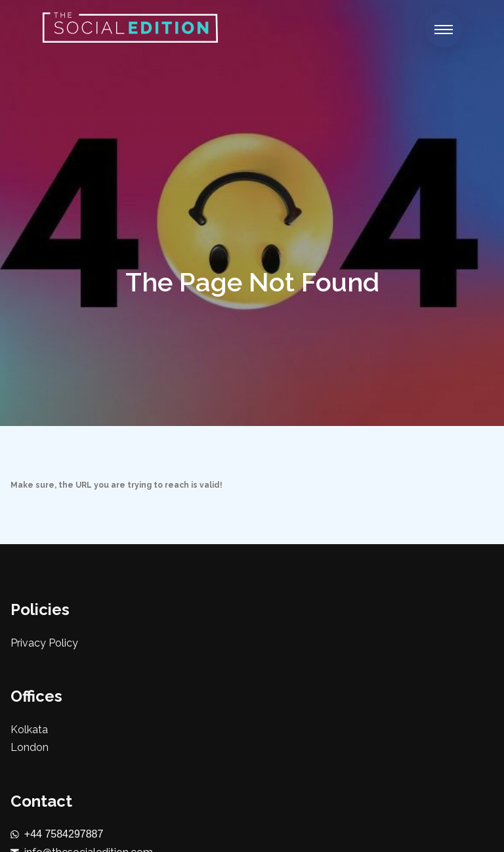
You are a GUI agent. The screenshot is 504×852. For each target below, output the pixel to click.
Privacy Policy (44, 643)
